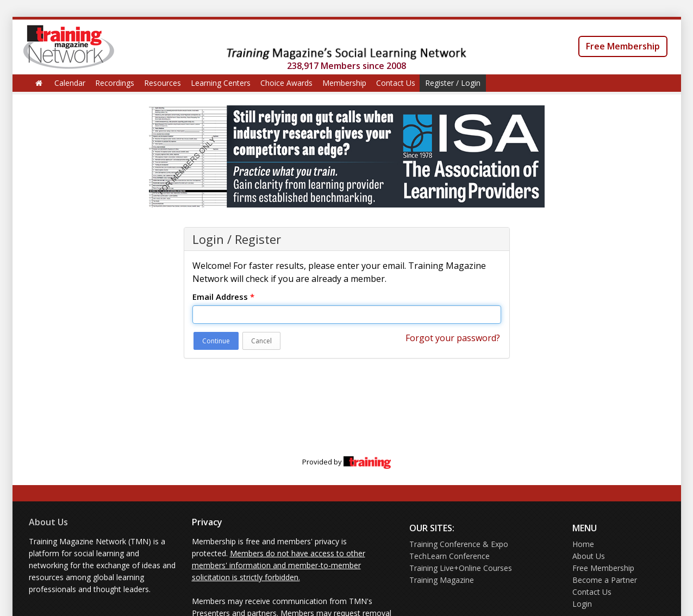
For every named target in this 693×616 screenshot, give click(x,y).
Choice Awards (286, 83)
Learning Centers (221, 83)
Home (583, 544)
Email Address (223, 297)
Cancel (261, 341)
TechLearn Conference (449, 556)
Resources (163, 83)
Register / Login (453, 83)
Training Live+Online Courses (461, 568)
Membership (344, 83)
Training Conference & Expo (459, 544)
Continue (216, 341)
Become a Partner (605, 580)
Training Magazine (442, 580)
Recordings (115, 83)
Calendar (70, 83)
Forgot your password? (453, 338)
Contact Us (396, 83)
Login (582, 604)
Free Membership (623, 46)
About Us (48, 522)
